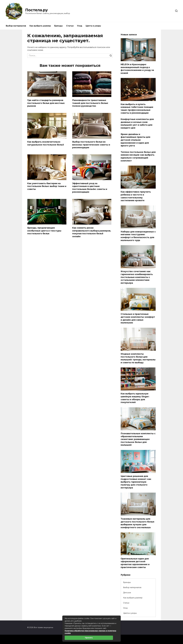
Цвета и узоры (93, 26)
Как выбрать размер (40, 26)
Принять (89, 638)
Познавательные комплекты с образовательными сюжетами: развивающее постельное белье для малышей (138, 439)
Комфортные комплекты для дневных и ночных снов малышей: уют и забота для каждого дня (137, 123)
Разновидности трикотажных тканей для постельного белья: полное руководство (90, 103)
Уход (80, 26)
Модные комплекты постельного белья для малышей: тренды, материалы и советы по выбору (138, 358)
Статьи (70, 26)
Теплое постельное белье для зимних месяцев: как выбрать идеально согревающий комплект (138, 156)
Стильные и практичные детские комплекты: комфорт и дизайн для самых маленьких (138, 318)
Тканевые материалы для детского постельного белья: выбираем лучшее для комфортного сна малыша (138, 523)
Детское (127, 593)
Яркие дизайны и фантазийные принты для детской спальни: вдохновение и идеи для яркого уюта (135, 140)
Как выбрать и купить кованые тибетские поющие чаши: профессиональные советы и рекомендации (137, 108)
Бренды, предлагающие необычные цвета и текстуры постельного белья (44, 231)
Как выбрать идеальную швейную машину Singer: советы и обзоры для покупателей (135, 398)
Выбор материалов (16, 26)
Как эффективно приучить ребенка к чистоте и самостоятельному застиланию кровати (136, 196)
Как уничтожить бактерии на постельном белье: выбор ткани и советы (47, 186)
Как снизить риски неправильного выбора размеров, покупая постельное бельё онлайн (92, 232)
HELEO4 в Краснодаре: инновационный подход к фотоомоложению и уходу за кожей (137, 69)
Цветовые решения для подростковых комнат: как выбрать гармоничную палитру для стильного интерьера (136, 482)
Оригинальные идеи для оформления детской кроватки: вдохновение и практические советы (135, 563)
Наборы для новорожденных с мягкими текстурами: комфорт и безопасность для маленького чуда (138, 236)
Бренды (58, 26)
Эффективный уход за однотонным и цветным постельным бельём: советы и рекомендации (90, 188)
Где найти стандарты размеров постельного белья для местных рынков (46, 103)
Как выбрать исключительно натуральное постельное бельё (46, 143)
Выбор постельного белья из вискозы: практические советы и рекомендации (91, 145)
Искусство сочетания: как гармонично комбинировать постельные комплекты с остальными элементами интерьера (137, 277)
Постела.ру (37, 10)
